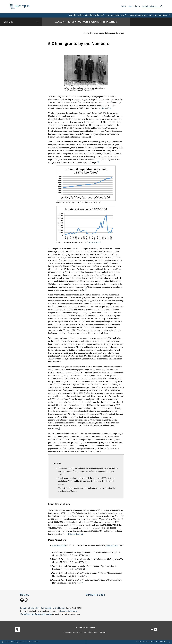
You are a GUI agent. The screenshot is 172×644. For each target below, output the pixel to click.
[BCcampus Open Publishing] (19, 6)
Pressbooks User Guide (72, 632)
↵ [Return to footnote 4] (88, 576)
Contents (21, 22)
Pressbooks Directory (90, 632)
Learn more (110, 15)
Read (130, 6)
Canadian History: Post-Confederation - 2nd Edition (43, 608)
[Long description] (94, 242)
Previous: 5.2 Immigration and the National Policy (21, 642)
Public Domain (112, 545)
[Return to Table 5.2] (76, 534)
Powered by (85, 628)
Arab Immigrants (59, 545)
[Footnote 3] (76, 347)
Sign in (137, 6)
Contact (103, 632)
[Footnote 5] (59, 429)
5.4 (109, 108)
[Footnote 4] (54, 359)
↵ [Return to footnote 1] (89, 555)
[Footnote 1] (98, 162)
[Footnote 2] (86, 290)
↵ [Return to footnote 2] (88, 562)
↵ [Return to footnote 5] (82, 583)
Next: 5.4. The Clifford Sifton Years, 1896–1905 (153, 642)
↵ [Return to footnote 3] (86, 569)
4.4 (103, 108)
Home (124, 6)
